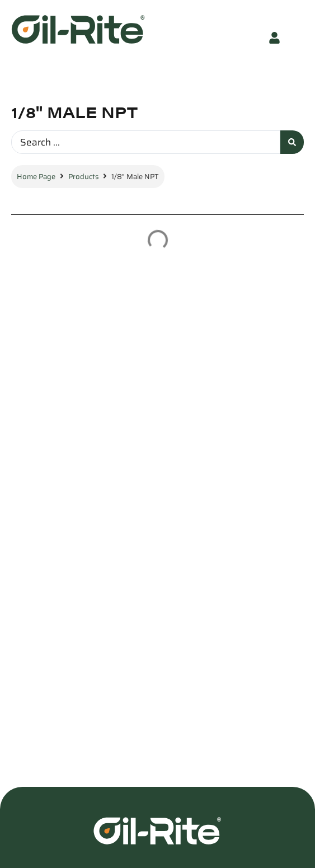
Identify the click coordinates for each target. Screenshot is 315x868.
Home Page (36, 177)
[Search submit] (292, 142)
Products (83, 177)
